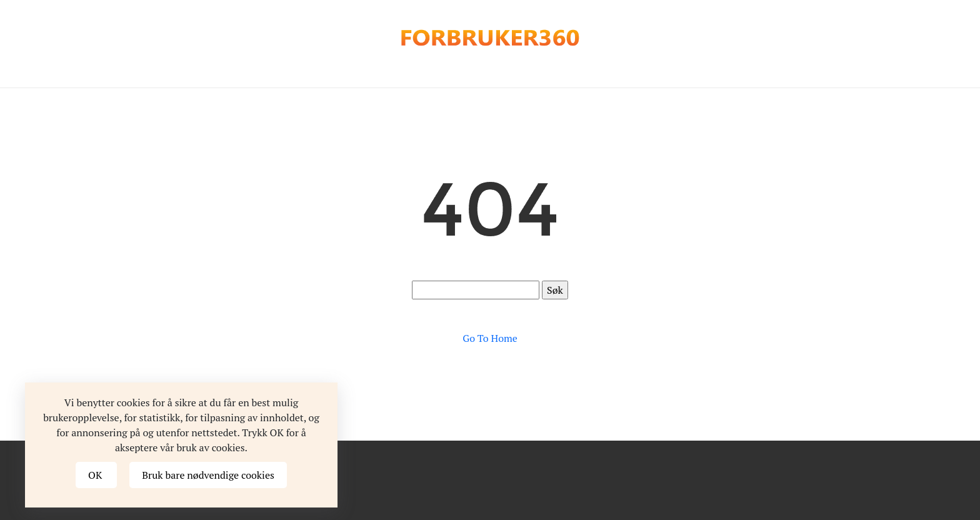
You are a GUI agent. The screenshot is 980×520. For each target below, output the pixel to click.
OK (96, 475)
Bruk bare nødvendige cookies (208, 475)
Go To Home (490, 338)
